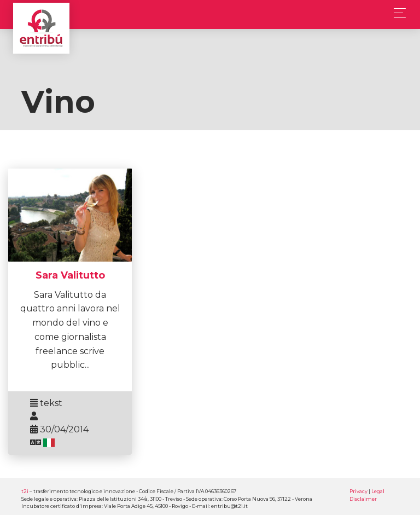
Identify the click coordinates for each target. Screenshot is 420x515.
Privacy (358, 491)
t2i (25, 491)
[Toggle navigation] (397, 13)
